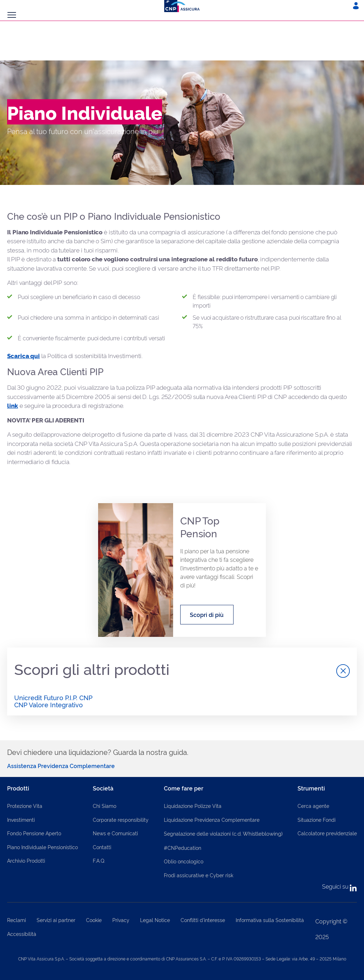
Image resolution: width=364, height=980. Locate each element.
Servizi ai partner (56, 920)
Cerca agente (313, 806)
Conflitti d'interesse (203, 920)
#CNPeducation (183, 848)
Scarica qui (23, 355)
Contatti (102, 847)
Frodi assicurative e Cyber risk (199, 875)
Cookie (94, 920)
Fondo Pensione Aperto (34, 833)
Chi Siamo (105, 806)
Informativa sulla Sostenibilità (270, 920)
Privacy (121, 920)
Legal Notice (155, 920)
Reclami (17, 920)
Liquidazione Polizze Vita (193, 806)
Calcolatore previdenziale (327, 833)
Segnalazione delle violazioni (223, 833)
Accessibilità (22, 934)
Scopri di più (207, 614)
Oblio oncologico (184, 861)
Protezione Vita (25, 806)
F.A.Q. (99, 860)
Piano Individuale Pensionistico (42, 847)
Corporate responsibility (121, 819)
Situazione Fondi (317, 819)
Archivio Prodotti (26, 860)
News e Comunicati (115, 833)
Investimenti (21, 819)
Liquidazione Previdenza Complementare (212, 819)
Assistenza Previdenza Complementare (61, 766)
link (13, 405)
